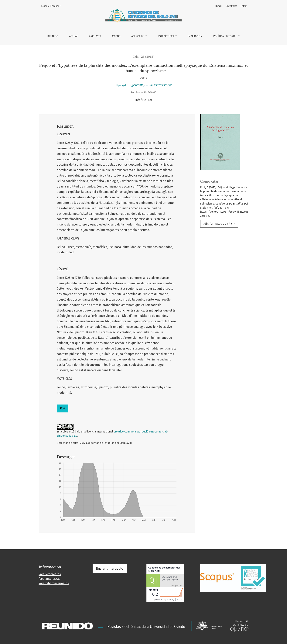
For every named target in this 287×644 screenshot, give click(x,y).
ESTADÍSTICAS (166, 36)
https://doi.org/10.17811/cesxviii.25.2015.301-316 (143, 85)
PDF (63, 408)
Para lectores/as (50, 574)
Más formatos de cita (218, 224)
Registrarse (232, 6)
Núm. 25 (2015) (143, 57)
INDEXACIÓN (195, 36)
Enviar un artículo (110, 569)
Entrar (244, 6)
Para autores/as (50, 579)
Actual (74, 36)
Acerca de (138, 36)
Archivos (95, 36)
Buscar (219, 6)
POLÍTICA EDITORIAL (225, 36)
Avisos (116, 36)
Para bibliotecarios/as (54, 583)
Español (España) (52, 6)
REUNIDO (53, 36)
